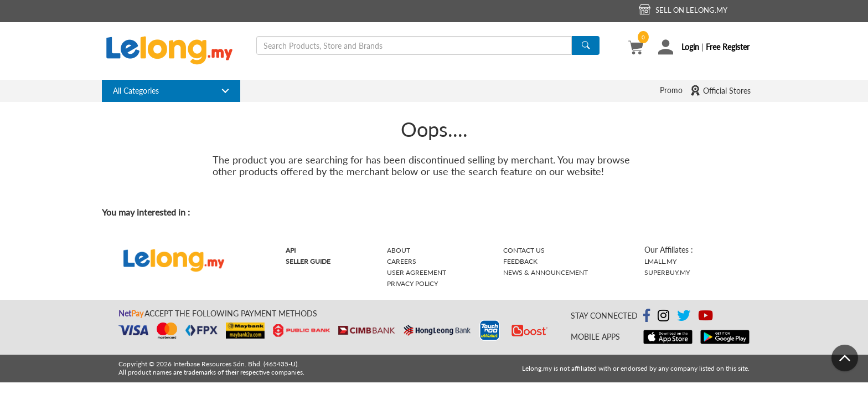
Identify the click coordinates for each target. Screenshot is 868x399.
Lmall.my (660, 261)
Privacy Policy (412, 283)
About (399, 250)
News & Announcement (546, 272)
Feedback (520, 261)
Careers (402, 261)
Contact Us (524, 250)
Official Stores (720, 90)
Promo (671, 90)
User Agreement (417, 272)
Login (690, 47)
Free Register (728, 47)
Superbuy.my (667, 272)
